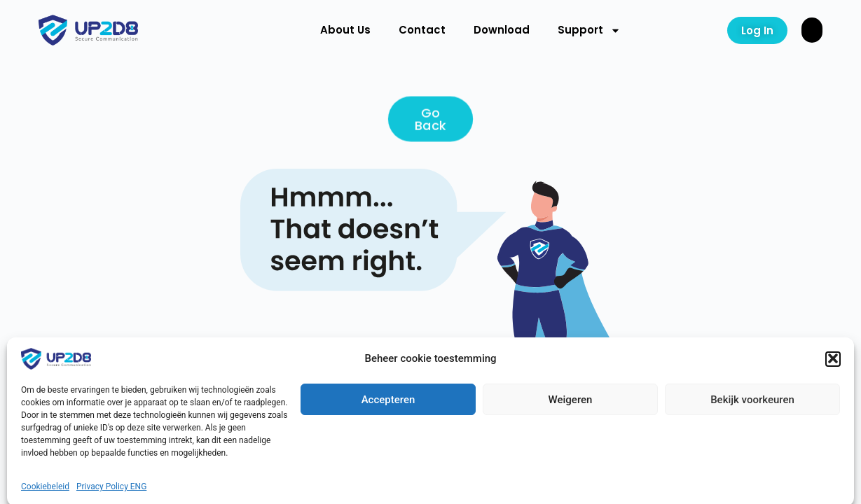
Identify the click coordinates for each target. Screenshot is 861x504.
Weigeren (571, 433)
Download (502, 30)
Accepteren (388, 433)
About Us (345, 30)
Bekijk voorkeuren (752, 433)
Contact (422, 30)
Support (589, 30)
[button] (833, 392)
